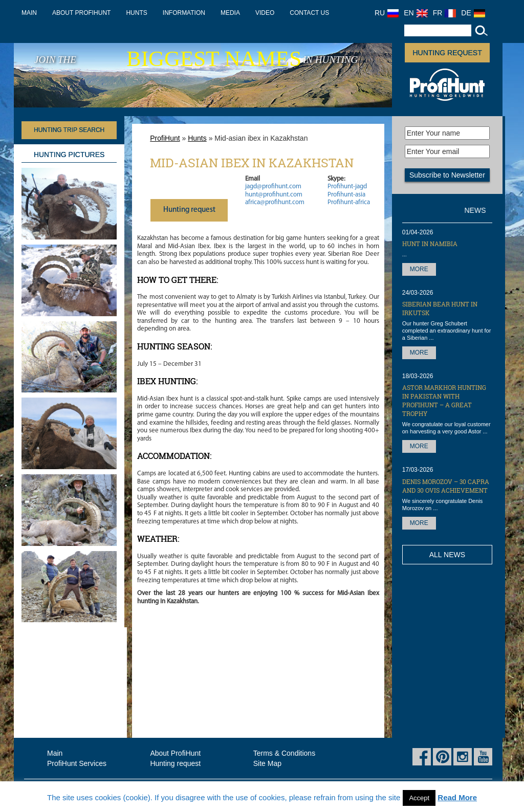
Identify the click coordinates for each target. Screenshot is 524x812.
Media (230, 13)
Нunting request (189, 210)
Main (29, 13)
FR (445, 13)
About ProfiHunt (81, 13)
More (419, 269)
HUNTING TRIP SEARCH (69, 130)
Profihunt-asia (346, 195)
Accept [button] (419, 798)
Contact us (309, 13)
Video (265, 13)
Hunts (136, 13)
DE (473, 13)
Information (184, 13)
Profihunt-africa (349, 202)
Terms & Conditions (284, 753)
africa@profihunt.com (275, 202)
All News (447, 555)
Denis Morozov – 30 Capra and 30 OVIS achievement (446, 486)
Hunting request (447, 53)
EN (416, 13)
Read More (457, 797)
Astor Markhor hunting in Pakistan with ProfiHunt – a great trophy (444, 400)
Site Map (267, 763)
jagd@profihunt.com (273, 186)
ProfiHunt (165, 138)
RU (387, 13)
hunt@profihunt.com (274, 195)
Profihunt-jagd (347, 186)
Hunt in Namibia (430, 244)
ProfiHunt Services (77, 763)
